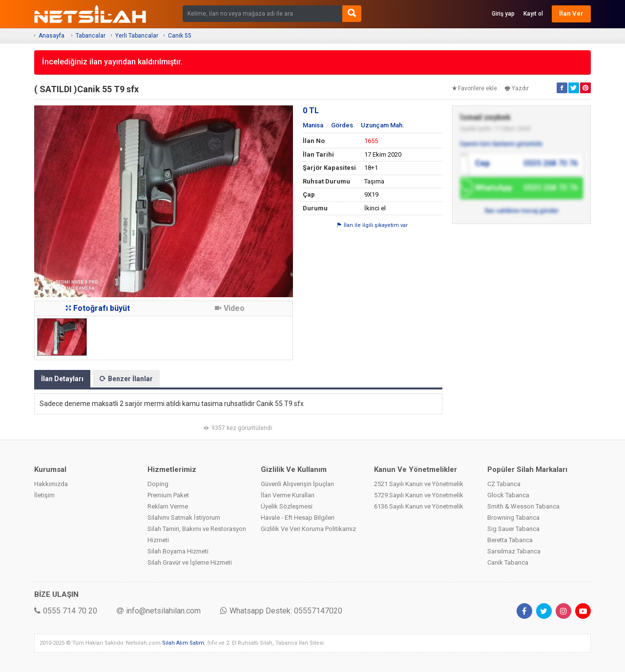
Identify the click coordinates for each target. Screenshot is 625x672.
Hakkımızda (51, 484)
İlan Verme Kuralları (288, 495)
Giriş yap (503, 14)
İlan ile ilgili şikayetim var (373, 225)
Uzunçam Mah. (383, 125)
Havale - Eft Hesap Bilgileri (298, 518)
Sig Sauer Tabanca (513, 529)
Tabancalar (91, 36)
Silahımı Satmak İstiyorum (184, 518)
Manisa (313, 125)
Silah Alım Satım (183, 643)
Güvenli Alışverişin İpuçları (297, 484)
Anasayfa (52, 36)
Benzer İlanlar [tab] (126, 379)
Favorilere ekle (475, 88)
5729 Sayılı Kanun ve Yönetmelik (419, 495)
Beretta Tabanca (510, 540)
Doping (158, 484)
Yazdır (517, 88)
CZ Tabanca (504, 484)
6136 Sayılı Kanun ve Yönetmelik (419, 506)
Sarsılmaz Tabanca (514, 551)
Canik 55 (180, 36)
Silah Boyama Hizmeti (178, 551)
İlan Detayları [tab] (62, 379)
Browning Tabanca (513, 518)
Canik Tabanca (508, 562)
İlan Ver (571, 13)
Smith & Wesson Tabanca (523, 506)
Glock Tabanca (508, 495)
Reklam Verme (168, 506)
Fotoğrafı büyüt (98, 308)
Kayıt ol (533, 14)
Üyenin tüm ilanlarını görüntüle (501, 144)
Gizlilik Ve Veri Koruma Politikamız (308, 529)
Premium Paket (168, 495)
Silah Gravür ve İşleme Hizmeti (190, 562)
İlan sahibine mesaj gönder (522, 211)
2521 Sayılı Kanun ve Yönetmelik (419, 484)
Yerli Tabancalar (137, 36)
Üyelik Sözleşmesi (287, 506)
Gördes (342, 125)
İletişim (44, 495)
